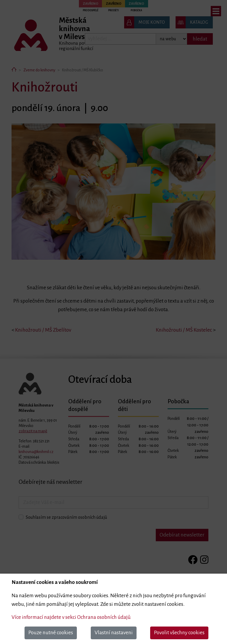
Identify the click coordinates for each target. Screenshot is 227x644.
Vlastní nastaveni (114, 633)
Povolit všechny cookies (179, 633)
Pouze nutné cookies (51, 633)
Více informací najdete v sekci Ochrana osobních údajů (71, 617)
